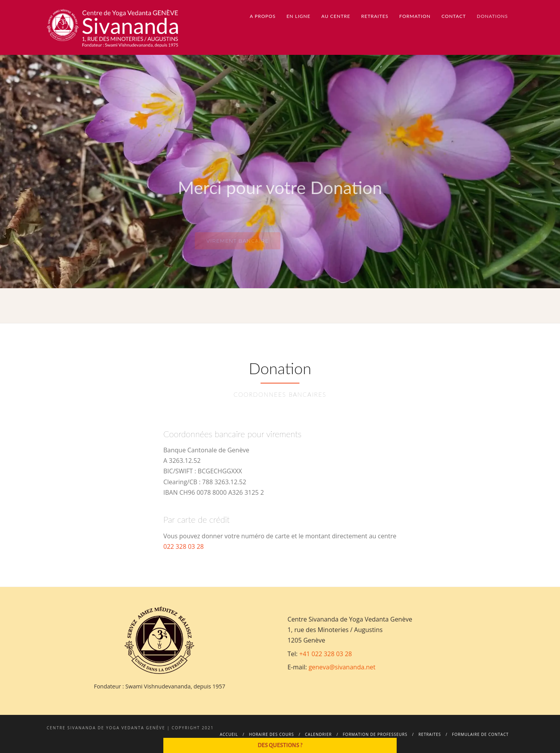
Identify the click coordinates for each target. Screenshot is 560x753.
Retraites (375, 16)
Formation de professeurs (375, 734)
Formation (415, 16)
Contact (454, 16)
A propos (262, 16)
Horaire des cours (271, 734)
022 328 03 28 (184, 546)
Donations (492, 16)
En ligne (299, 16)
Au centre (336, 16)
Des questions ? (280, 745)
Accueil (229, 734)
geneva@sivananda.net (342, 667)
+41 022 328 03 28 (325, 654)
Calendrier (318, 734)
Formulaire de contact (480, 734)
